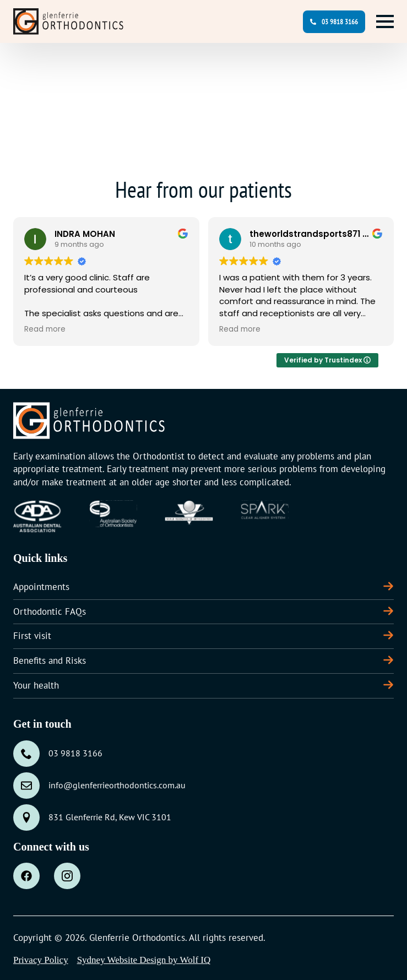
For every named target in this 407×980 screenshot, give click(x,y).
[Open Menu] (385, 21)
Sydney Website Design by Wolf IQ (144, 960)
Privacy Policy (41, 960)
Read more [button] (45, 329)
